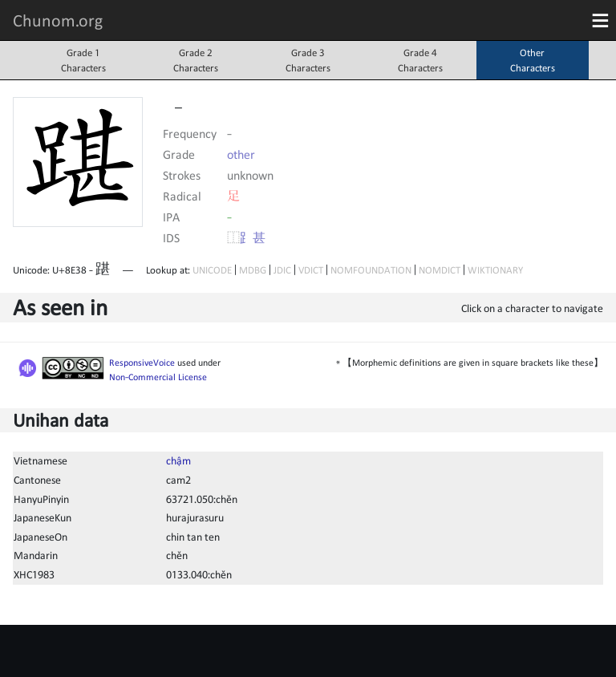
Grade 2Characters (196, 60)
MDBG (253, 270)
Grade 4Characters (420, 60)
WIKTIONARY (495, 270)
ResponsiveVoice (142, 363)
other (241, 154)
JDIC (282, 270)
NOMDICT (440, 270)
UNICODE (212, 270)
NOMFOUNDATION (371, 270)
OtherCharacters (533, 60)
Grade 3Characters (308, 60)
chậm (178, 460)
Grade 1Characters (83, 60)
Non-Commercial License (158, 377)
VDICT (311, 270)
